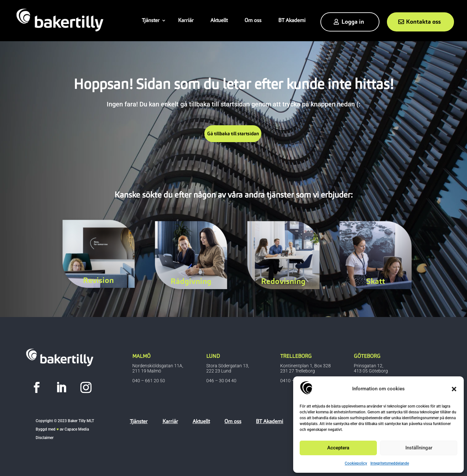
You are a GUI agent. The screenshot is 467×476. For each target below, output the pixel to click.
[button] (454, 389)
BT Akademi (292, 20)
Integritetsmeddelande (390, 463)
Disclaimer (45, 438)
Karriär (186, 20)
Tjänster (151, 20)
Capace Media (77, 429)
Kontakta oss (423, 22)
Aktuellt (219, 20)
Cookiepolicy (356, 463)
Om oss (253, 20)
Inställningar (419, 448)
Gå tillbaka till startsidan (236, 135)
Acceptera (338, 448)
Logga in (353, 22)
